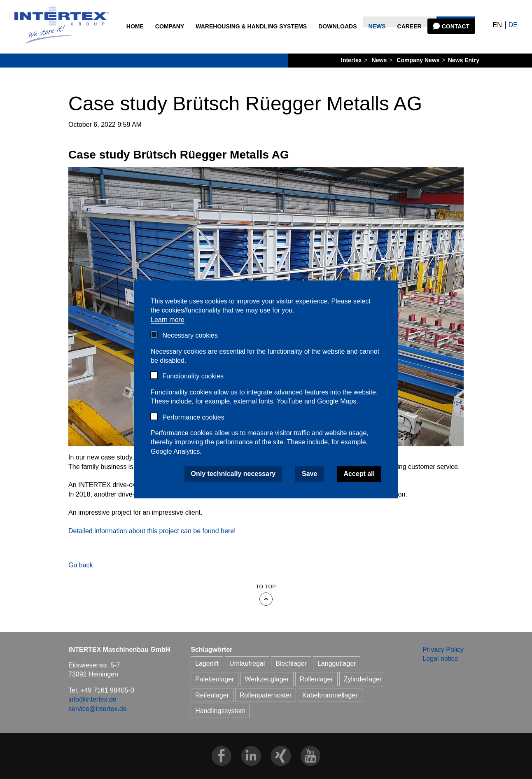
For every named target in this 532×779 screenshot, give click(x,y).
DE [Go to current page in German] (501, 31)
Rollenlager (316, 679)
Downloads (337, 37)
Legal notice (440, 659)
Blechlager (291, 664)
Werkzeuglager (267, 679)
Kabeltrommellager (330, 695)
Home (135, 37)
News (376, 37)
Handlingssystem (220, 711)
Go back (81, 565)
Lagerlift (207, 664)
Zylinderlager (363, 679)
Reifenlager (212, 695)
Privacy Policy (443, 650)
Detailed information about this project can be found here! (152, 531)
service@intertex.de (98, 709)
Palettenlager (215, 679)
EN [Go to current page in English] (485, 31)
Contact (454, 37)
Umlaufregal (247, 664)
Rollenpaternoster (266, 695)
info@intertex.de (92, 699)
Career (408, 37)
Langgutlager (337, 664)
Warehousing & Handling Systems (237, 42)
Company (170, 37)
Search (455, 12)
